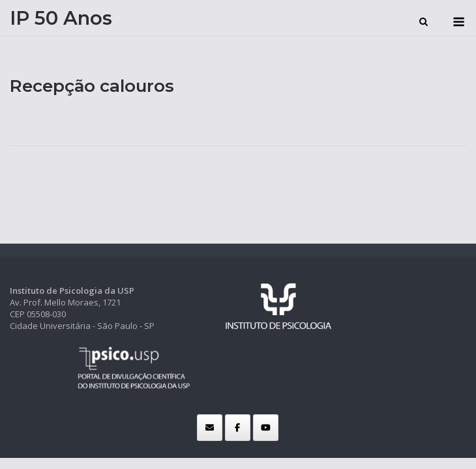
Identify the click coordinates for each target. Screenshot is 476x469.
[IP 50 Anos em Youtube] (266, 428)
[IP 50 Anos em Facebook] (238, 428)
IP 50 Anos (61, 18)
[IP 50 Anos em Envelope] (210, 428)
